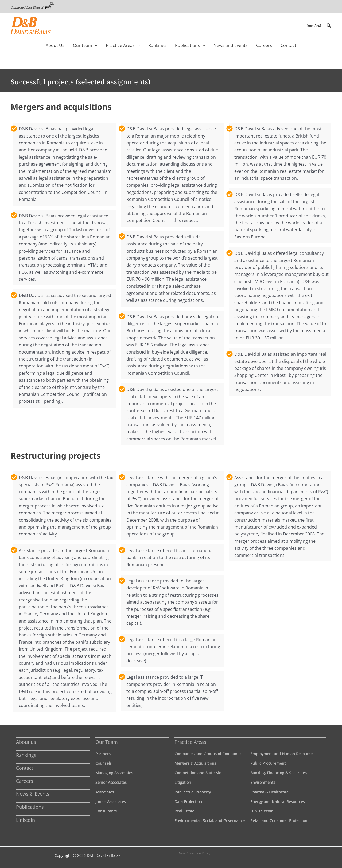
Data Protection (188, 802)
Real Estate (184, 811)
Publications (30, 807)
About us (26, 742)
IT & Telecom (262, 811)
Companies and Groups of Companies (208, 754)
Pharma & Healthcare (269, 792)
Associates (105, 792)
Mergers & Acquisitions (195, 763)
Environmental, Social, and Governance (210, 821)
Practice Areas (190, 742)
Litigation (183, 782)
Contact (25, 768)
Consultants (106, 811)
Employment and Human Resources (282, 754)
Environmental (263, 782)
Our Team (107, 742)
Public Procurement (268, 763)
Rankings (26, 755)
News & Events (33, 794)
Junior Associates (111, 802)
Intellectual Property (193, 792)
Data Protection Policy (194, 853)
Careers (25, 781)
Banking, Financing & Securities (279, 773)
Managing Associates (114, 773)
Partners (103, 754)
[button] (329, 26)
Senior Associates (111, 782)
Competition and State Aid (198, 773)
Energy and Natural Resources (278, 802)
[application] (103, 45)
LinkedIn (26, 820)
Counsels (104, 763)
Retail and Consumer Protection (279, 821)
